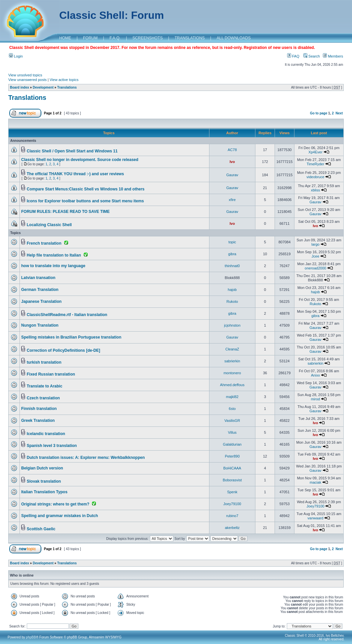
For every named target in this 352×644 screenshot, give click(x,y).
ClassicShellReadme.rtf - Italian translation (67, 315)
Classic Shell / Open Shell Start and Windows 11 (72, 151)
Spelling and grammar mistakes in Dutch (60, 516)
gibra (232, 254)
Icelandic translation (46, 434)
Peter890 (232, 456)
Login (16, 56)
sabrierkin (232, 361)
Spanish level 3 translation (52, 446)
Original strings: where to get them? (55, 504)
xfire (232, 200)
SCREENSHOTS (147, 38)
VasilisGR (232, 421)
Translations (67, 87)
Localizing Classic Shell (49, 225)
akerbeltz (232, 528)
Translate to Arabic (45, 386)
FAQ (293, 56)
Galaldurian (232, 444)
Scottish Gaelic (41, 529)
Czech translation (43, 398)
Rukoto (232, 302)
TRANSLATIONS (190, 38)
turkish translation (44, 362)
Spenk (232, 492)
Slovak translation (44, 481)
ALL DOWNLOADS (234, 38)
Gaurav (232, 175)
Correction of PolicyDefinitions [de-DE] (64, 350)
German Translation (40, 290)
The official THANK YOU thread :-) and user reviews (75, 174)
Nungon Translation (40, 325)
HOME (65, 38)
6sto (232, 409)
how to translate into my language (53, 266)
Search (312, 56)
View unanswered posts (27, 80)
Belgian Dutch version (42, 468)
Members (333, 56)
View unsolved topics (25, 75)
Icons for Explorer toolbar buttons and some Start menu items (85, 201)
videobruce (316, 177)
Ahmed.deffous (232, 385)
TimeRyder (315, 164)
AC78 (232, 150)
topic (232, 242)
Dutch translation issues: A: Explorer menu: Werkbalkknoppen (86, 458)
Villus (232, 432)
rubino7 (232, 516)
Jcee (315, 256)
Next (339, 113)
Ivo (232, 162)
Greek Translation (38, 421)
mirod (316, 399)
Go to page (319, 113)
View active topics (64, 80)
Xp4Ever (315, 152)
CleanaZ (232, 349)
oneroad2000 (315, 268)
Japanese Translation (41, 302)
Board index (20, 87)
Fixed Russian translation (51, 374)
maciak (315, 482)
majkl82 (232, 397)
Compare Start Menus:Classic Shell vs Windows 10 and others (86, 189)
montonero (232, 373)
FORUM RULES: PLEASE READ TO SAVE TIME (66, 212)
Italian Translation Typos (44, 492)
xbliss (316, 190)
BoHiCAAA (232, 468)
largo (315, 244)
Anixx (315, 375)
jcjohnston (232, 325)
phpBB (31, 637)
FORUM (90, 38)
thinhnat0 (232, 266)
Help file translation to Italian (54, 255)
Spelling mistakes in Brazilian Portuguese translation (71, 337)
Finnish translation (39, 409)
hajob (232, 290)
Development (43, 87)
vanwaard (316, 518)
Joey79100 (232, 504)
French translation (44, 243)
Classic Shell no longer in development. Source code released (80, 160)
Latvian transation (38, 278)
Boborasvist (232, 480)
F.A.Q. (115, 38)
